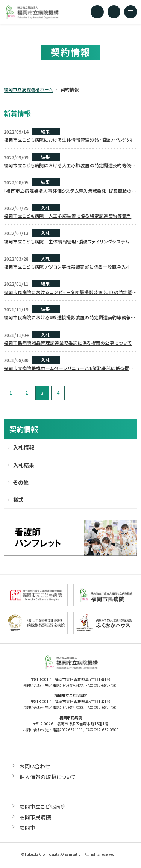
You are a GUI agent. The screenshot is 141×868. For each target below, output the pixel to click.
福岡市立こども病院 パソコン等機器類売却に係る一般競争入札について (70, 268)
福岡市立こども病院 (42, 808)
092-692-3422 (72, 688)
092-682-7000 (72, 710)
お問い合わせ (35, 768)
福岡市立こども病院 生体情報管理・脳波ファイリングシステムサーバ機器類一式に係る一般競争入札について (69, 242)
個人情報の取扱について (48, 779)
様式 (18, 502)
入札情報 (24, 449)
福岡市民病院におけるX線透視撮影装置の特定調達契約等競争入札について (70, 319)
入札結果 (24, 466)
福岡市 (27, 829)
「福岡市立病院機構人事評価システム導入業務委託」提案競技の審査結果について (70, 191)
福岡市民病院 (35, 819)
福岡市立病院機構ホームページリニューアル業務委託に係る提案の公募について (69, 370)
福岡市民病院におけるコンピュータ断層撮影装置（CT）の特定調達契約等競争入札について (70, 293)
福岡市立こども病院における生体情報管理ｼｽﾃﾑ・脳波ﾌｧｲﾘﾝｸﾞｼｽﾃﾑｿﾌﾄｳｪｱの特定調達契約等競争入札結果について (70, 140)
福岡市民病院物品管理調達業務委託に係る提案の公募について (68, 344)
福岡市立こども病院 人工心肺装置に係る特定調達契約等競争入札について (70, 217)
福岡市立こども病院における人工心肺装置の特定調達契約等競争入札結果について (70, 166)
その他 (21, 484)
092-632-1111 (72, 732)
